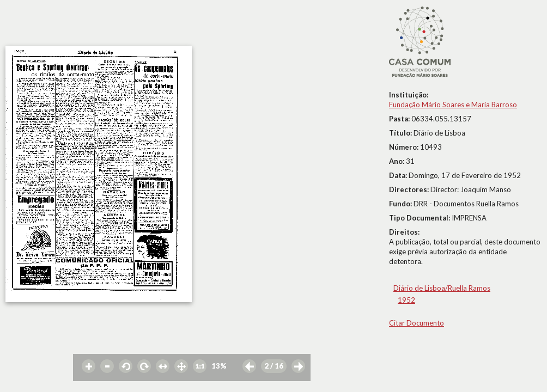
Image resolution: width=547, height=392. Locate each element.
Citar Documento (417, 323)
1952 (406, 300)
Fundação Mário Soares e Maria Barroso (453, 105)
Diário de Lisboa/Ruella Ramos (442, 288)
